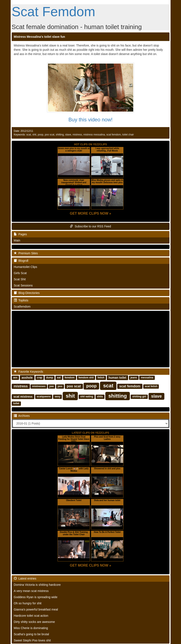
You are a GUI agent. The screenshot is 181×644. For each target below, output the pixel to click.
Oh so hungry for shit (28, 603)
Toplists (21, 300)
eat (59, 378)
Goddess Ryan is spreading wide (36, 597)
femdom (70, 378)
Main (17, 240)
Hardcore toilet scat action (31, 616)
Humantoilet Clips (26, 267)
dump (50, 378)
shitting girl (139, 397)
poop (41, 135)
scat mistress (23, 397)
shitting (60, 135)
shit (34, 135)
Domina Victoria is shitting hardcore (37, 585)
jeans (134, 378)
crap (40, 378)
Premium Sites (26, 253)
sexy (57, 397)
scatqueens (44, 397)
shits (100, 397)
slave (68, 135)
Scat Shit (20, 279)
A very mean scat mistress (31, 591)
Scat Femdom (54, 12)
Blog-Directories (27, 293)
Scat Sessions (23, 285)
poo (60, 387)
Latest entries (25, 579)
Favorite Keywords (29, 372)
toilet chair (128, 135)
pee (52, 387)
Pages (20, 234)
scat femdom (114, 135)
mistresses (39, 387)
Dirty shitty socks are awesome (34, 622)
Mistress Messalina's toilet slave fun (40, 37)
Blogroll (21, 261)
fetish (101, 378)
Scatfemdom (22, 307)
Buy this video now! (90, 120)
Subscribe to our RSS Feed (90, 226)
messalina (147, 378)
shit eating (87, 397)
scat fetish (151, 387)
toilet (16, 404)
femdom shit (86, 378)
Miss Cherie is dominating (31, 628)
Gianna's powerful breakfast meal (36, 609)
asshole (27, 378)
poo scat (50, 135)
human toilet (117, 378)
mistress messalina (94, 135)
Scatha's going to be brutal (31, 634)
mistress (77, 135)
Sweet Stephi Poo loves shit (32, 640)
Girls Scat (20, 273)
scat (29, 135)
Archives (22, 416)
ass (15, 378)
